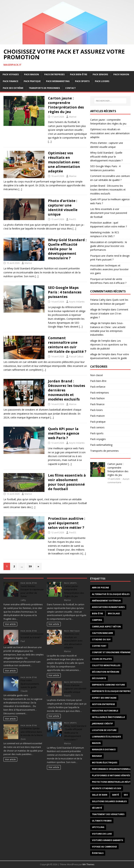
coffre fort (99, 646)
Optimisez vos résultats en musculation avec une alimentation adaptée (64, 162)
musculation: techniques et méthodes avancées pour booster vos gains (109, 269)
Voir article (10, 624)
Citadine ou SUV (101, 639)
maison (96, 743)
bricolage (114, 614)
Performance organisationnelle (112, 769)
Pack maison (31, 74)
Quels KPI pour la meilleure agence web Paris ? (64, 433)
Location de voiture (104, 730)
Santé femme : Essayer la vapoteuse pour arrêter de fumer (32, 591)
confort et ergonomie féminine (111, 652)
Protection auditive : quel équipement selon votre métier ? (67, 523)
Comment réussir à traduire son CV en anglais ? (109, 313)
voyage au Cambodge (104, 847)
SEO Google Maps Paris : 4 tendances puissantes (65, 292)
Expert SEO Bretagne (104, 698)
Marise (73, 117)
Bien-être (98, 614)
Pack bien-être (79, 74)
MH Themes (88, 864)
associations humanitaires (108, 607)
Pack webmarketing (58, 81)
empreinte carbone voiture (108, 685)
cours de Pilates (102, 659)
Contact (70, 88)
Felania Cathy (98, 300)
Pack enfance (98, 387)
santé (116, 795)
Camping (97, 620)
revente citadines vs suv (107, 788)
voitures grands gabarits (107, 840)
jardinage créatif (102, 724)
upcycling (98, 827)
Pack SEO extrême (13, 88)
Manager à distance (104, 750)
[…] (50, 141)
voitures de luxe (102, 834)
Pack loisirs (102, 81)
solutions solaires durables (109, 801)
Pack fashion (121, 74)
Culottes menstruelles (106, 665)
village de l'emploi (100, 310)
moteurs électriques (105, 763)
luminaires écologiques (106, 737)
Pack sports (82, 81)
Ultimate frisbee (102, 821)
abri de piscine (100, 588)
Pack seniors (100, 74)
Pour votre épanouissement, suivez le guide (30, 684)
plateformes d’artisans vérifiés (111, 775)
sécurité (97, 808)
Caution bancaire (103, 633)
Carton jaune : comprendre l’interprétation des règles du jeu (66, 105)
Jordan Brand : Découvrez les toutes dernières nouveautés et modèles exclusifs (108, 190)
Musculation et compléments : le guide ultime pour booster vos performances (109, 246)
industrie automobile (105, 711)
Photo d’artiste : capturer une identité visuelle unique (63, 207)
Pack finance (11, 81)
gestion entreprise (103, 704)
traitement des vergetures (108, 814)
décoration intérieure (106, 672)
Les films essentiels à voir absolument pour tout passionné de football (67, 482)
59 (30, 566)
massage (97, 756)
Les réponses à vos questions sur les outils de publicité (109, 345)
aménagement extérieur (106, 601)
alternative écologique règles (111, 594)
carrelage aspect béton (106, 627)
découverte (99, 678)
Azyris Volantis (77, 302)
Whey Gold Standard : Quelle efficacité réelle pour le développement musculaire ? (67, 249)
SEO (126, 795)
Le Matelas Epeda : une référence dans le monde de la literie (32, 732)
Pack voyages (11, 74)
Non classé (96, 375)
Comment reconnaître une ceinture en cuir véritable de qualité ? (67, 345)
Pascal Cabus (76, 356)
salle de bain (100, 795)
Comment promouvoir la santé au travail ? (32, 636)
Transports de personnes (44, 88)
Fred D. (73, 219)
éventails (98, 853)
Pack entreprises (54, 74)
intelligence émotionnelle (108, 717)
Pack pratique (32, 81)
